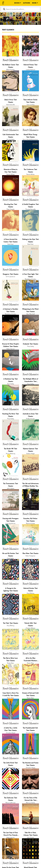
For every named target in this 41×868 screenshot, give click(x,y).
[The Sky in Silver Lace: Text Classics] (11, 642)
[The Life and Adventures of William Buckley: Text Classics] (30, 468)
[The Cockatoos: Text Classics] (30, 153)
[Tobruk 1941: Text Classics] (30, 607)
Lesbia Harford (30, 70)
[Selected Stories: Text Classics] (30, 572)
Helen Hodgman (30, 556)
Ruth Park (11, 244)
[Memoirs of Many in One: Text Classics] (11, 153)
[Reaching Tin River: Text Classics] (11, 398)
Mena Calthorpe (10, 803)
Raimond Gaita (30, 523)
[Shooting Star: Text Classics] (11, 188)
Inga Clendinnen (10, 523)
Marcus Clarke (30, 803)
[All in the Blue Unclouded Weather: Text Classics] (30, 642)
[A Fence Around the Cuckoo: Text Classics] (11, 223)
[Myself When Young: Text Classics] (30, 119)
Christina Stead (11, 733)
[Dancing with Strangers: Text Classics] (11, 502)
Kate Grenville (11, 105)
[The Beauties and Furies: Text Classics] (30, 747)
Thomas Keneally (30, 209)
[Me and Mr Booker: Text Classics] (11, 537)
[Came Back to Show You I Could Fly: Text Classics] (11, 677)
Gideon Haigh (30, 454)
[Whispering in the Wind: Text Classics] (30, 293)
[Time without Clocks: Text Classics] (30, 84)
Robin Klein (11, 663)
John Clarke (11, 488)
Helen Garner (11, 349)
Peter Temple (11, 209)
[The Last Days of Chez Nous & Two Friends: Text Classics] (11, 817)
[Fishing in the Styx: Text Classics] (30, 223)
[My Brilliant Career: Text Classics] (11, 49)
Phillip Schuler (30, 419)
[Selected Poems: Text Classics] (30, 49)
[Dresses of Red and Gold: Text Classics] (30, 677)
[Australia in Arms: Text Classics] (30, 398)
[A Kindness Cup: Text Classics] (11, 363)
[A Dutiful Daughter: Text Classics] (30, 188)
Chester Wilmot (30, 628)
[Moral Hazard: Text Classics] (30, 851)
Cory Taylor (10, 558)
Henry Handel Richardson (30, 139)
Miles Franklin (11, 70)
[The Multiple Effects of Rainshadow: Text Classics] (30, 363)
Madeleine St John (30, 279)
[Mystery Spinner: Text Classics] (30, 433)
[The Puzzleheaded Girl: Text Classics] (30, 712)
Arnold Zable (10, 139)
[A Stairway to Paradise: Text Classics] (11, 293)
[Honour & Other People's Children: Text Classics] (11, 328)
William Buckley (30, 488)
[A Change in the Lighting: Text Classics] (11, 572)
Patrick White (10, 174)
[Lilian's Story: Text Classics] (11, 84)
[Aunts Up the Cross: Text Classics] (11, 851)
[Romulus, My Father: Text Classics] (30, 502)
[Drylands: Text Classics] (30, 328)
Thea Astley (30, 346)
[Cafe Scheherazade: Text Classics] (11, 119)
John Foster (30, 837)
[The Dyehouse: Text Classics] (11, 782)
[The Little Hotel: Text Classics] (11, 747)
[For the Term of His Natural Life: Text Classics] (30, 782)
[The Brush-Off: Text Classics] (11, 433)
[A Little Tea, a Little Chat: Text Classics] (11, 712)
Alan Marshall (30, 314)
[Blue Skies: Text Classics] (30, 537)
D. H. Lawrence (10, 277)
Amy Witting (10, 593)
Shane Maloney (11, 454)
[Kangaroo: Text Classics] (11, 258)
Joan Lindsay (30, 105)
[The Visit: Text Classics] (11, 607)
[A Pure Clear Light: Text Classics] (30, 258)
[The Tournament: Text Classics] (11, 468)
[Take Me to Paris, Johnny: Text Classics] (30, 817)
